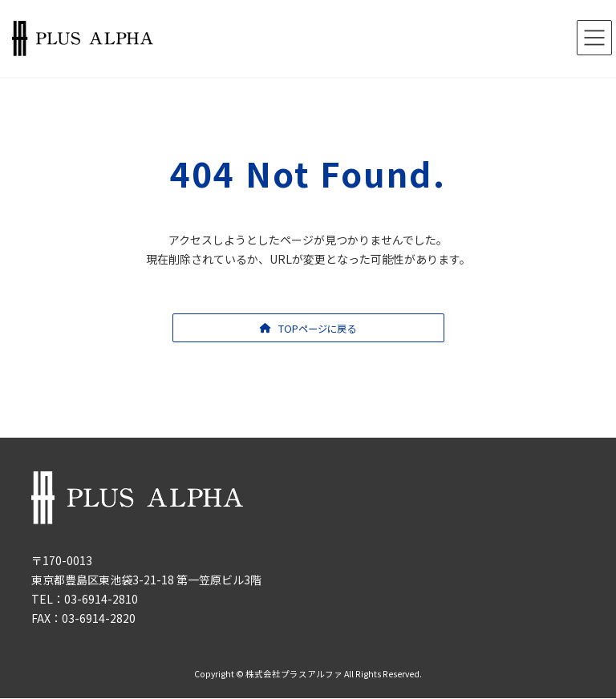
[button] (308, 328)
